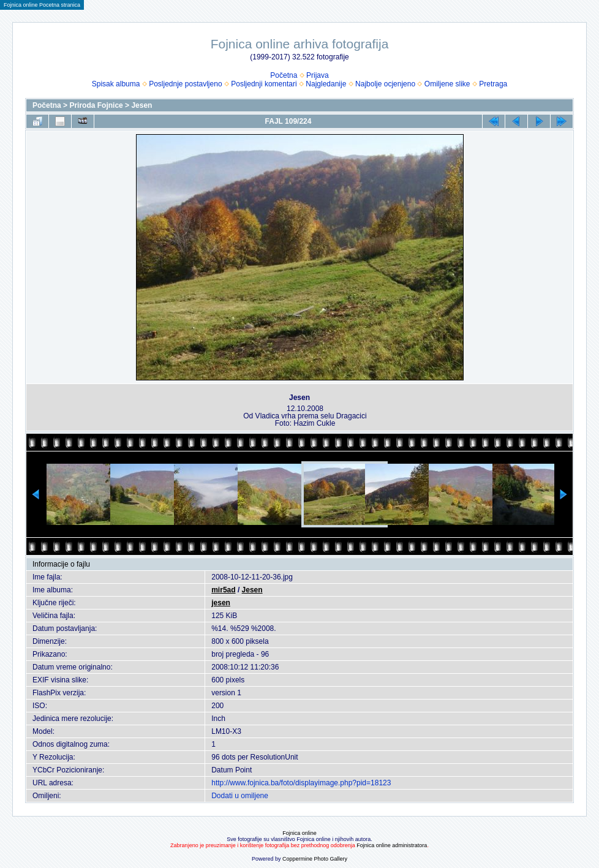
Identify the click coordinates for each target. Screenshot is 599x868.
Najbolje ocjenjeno (385, 84)
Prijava (318, 75)
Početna (284, 75)
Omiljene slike (447, 84)
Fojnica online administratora (392, 845)
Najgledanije (326, 84)
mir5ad (223, 590)
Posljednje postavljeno (185, 84)
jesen (221, 603)
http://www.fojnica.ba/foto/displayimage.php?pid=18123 (301, 783)
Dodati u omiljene (240, 796)
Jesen (141, 105)
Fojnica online (299, 833)
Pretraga (493, 84)
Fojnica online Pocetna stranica (42, 5)
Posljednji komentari (264, 84)
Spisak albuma (116, 84)
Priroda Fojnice (96, 105)
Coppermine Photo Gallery (315, 859)
